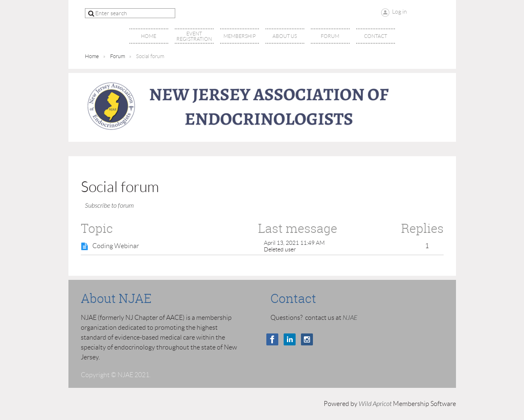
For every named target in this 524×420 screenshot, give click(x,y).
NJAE (350, 318)
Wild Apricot (375, 404)
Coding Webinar (116, 246)
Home (92, 56)
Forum (117, 56)
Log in (399, 12)
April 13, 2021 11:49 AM (294, 243)
